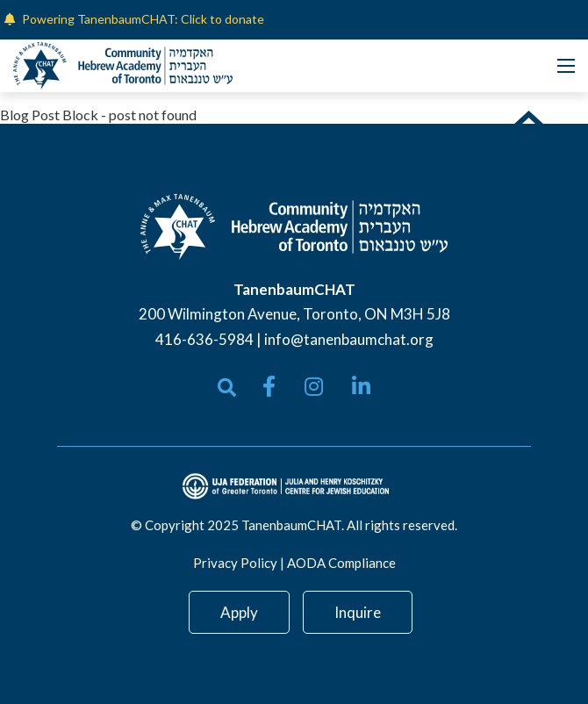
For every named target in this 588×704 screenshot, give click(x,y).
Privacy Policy (235, 563)
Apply (239, 612)
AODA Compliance (341, 563)
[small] (269, 386)
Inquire (358, 612)
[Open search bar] (227, 388)
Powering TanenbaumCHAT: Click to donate (143, 19)
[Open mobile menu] (566, 66)
